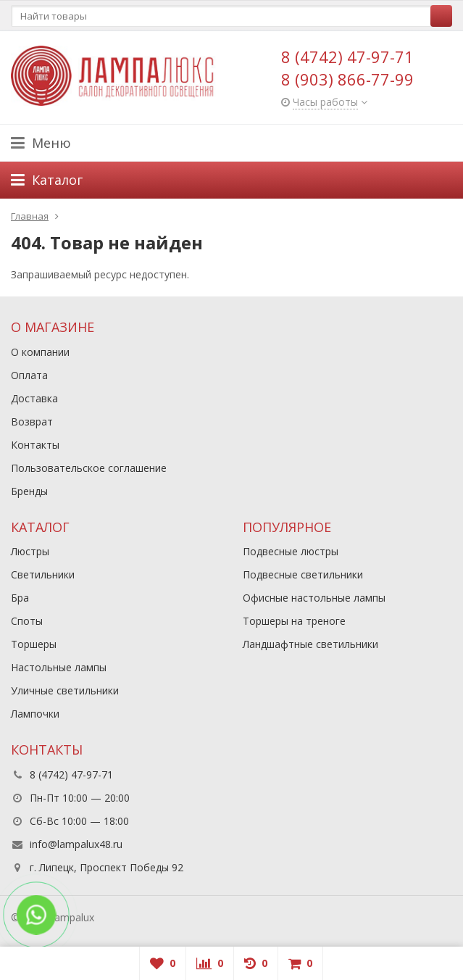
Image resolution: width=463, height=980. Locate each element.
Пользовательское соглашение (89, 468)
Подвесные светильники (303, 574)
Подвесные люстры (291, 551)
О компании (40, 352)
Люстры (30, 551)
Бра (20, 598)
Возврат (32, 422)
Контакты (35, 445)
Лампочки (35, 714)
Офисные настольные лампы (314, 598)
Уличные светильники (65, 690)
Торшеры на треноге (294, 621)
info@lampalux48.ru (76, 844)
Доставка (34, 398)
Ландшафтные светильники (310, 644)
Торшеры (34, 644)
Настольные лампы (59, 667)
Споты (27, 621)
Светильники (43, 574)
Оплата (29, 375)
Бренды (29, 491)
